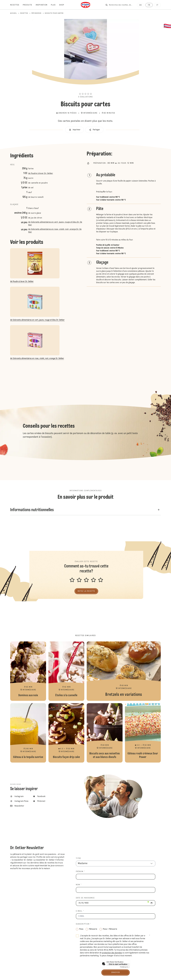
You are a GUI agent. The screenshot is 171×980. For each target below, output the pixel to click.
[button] (85, 90)
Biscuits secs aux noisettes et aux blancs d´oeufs (105, 733)
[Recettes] (17, 5)
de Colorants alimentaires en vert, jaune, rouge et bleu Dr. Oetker (55, 224)
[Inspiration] (43, 5)
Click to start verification (118, 964)
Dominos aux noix (28, 671)
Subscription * (83, 924)
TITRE (78, 858)
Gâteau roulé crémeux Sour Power (143, 733)
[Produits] (29, 5)
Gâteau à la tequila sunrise (28, 733)
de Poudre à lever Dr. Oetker (41, 174)
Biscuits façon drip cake (66, 733)
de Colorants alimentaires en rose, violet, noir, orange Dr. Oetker (55, 231)
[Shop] (63, 5)
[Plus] (55, 5)
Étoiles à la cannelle (66, 671)
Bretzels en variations (124, 671)
